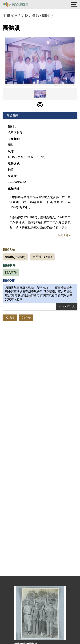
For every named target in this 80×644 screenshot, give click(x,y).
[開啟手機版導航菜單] (74, 4)
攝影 (35, 16)
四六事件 (11, 272)
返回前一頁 (67, 306)
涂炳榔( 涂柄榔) (15, 257)
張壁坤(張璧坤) (42, 257)
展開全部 (63, 235)
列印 (26, 318)
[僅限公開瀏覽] (40, 105)
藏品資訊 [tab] (12, 116)
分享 (10, 318)
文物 (25, 16)
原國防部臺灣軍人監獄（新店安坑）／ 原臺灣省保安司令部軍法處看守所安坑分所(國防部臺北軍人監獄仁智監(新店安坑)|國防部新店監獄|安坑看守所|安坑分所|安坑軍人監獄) (39, 294)
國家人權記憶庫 (19, 4)
